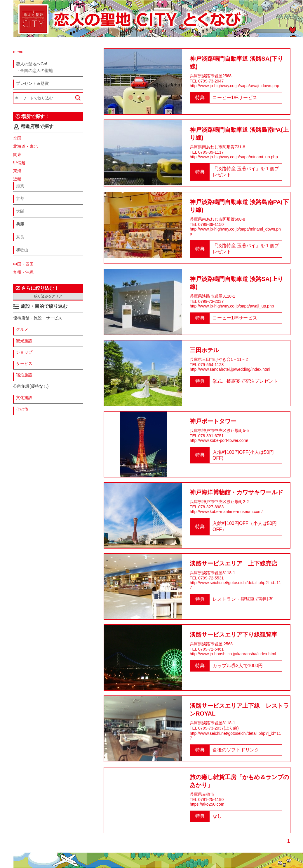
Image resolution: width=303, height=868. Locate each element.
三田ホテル (204, 350)
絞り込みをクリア (48, 296)
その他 (22, 409)
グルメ (22, 329)
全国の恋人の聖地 (36, 71)
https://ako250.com (207, 804)
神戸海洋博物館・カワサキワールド (236, 492)
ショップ (24, 352)
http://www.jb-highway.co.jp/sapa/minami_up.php (234, 157)
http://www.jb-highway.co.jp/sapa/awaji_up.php (232, 306)
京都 (20, 198)
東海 (17, 171)
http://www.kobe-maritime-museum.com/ (226, 512)
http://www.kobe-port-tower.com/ (219, 440)
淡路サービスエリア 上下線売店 (234, 563)
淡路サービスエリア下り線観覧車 (234, 635)
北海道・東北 (25, 146)
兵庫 (20, 224)
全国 (17, 138)
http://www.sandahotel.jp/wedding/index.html (230, 369)
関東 (17, 154)
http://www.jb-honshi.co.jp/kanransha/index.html (233, 654)
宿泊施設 (24, 375)
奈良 (20, 237)
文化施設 (24, 398)
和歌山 (22, 250)
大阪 (20, 211)
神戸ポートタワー (213, 421)
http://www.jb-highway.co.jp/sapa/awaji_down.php (234, 86)
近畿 (17, 179)
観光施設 (24, 341)
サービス (24, 363)
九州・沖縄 (23, 272)
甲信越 (19, 163)
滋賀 (20, 186)
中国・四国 (23, 264)
